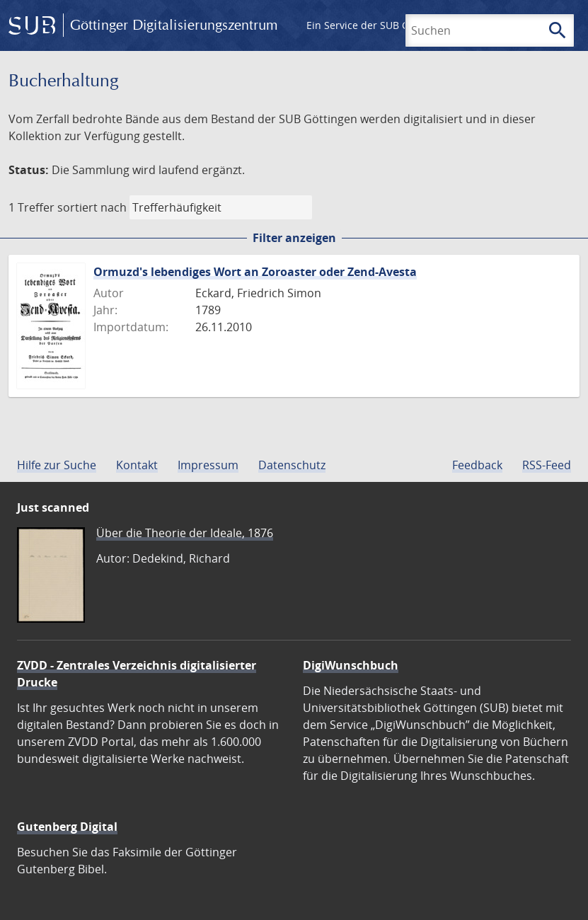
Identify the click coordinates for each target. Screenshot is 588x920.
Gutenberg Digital (67, 827)
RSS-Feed (547, 465)
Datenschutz (292, 465)
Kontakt (137, 465)
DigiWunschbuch (351, 665)
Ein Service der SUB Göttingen (377, 25)
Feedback (477, 465)
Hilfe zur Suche (57, 465)
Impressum (208, 465)
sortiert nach (92, 207)
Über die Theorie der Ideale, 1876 (185, 533)
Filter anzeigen (294, 238)
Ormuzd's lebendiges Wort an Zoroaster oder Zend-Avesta (255, 272)
